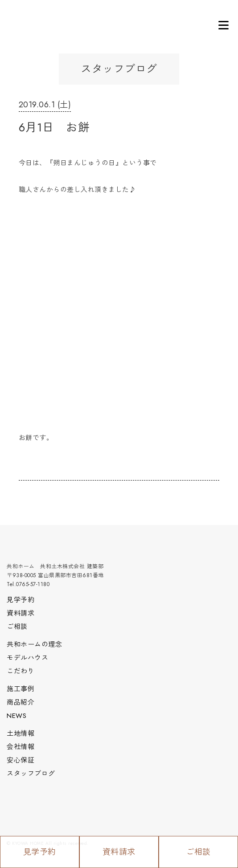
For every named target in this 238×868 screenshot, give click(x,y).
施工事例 (21, 689)
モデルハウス (27, 658)
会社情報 (21, 747)
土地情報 (21, 734)
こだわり (21, 671)
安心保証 (21, 760)
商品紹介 (21, 702)
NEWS (16, 716)
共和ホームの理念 (34, 644)
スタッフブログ (31, 774)
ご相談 (198, 852)
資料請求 (119, 852)
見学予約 (40, 852)
